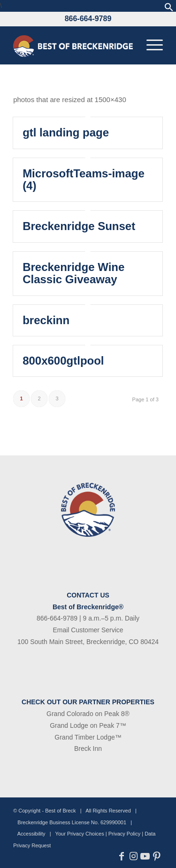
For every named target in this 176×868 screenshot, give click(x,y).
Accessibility (31, 834)
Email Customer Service (88, 630)
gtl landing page (66, 132)
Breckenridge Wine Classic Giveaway (73, 273)
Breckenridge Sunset (79, 226)
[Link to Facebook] (122, 856)
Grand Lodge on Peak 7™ (88, 725)
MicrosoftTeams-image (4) (84, 179)
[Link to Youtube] (145, 856)
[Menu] (150, 45)
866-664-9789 (88, 19)
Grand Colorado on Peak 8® (88, 714)
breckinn (46, 320)
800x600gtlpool (63, 361)
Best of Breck (60, 811)
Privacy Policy (124, 834)
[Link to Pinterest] (157, 856)
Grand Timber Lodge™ (88, 737)
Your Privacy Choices (80, 834)
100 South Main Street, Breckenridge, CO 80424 (88, 642)
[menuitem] (150, 45)
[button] (169, 9)
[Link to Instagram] (134, 856)
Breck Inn (88, 749)
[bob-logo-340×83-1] (73, 45)
